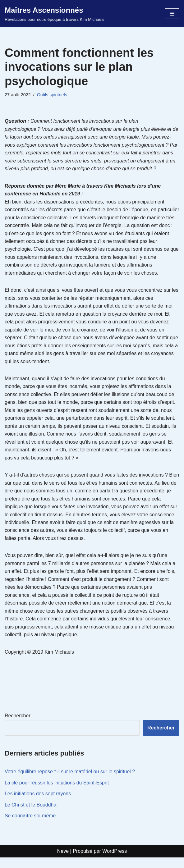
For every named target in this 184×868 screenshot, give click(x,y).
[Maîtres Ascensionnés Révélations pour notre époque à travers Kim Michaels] (55, 14)
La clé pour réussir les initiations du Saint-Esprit (57, 793)
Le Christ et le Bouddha (31, 815)
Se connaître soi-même (30, 826)
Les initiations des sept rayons (38, 804)
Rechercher (18, 726)
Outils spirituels (52, 95)
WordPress (115, 862)
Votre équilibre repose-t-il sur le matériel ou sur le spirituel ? (70, 782)
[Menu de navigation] (172, 14)
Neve (63, 862)
